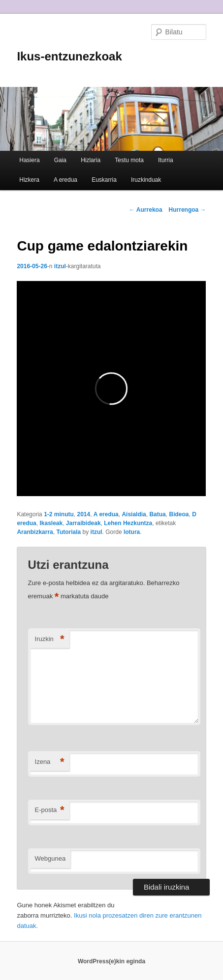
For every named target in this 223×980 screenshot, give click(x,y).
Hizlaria (91, 160)
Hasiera (29, 160)
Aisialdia (134, 514)
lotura (132, 532)
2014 (83, 514)
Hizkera (29, 180)
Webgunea (50, 858)
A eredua (65, 180)
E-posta (50, 810)
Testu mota (129, 160)
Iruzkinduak (146, 180)
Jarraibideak (83, 523)
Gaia (60, 160)
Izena (50, 762)
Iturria (166, 160)
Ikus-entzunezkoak (69, 56)
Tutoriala (68, 532)
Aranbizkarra (35, 532)
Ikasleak (51, 523)
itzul (60, 266)
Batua (157, 514)
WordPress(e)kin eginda (111, 961)
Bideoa (179, 514)
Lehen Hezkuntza (128, 523)
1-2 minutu (59, 514)
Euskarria (104, 180)
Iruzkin (50, 639)
